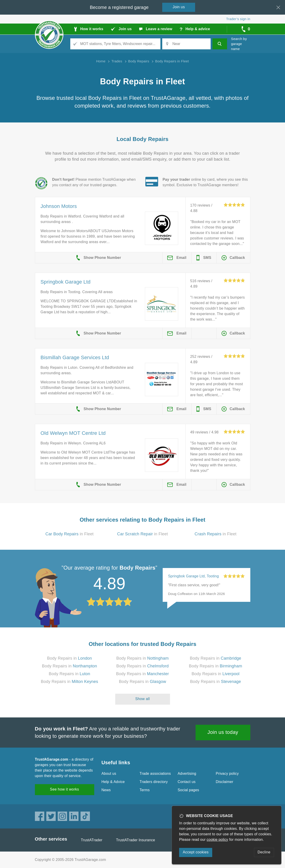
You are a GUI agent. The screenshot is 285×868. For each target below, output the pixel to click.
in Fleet (69, 534)
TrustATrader (92, 840)
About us (109, 774)
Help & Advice (113, 782)
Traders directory (154, 782)
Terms (145, 790)
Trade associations (155, 774)
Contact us (187, 782)
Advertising (187, 774)
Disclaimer (225, 782)
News (106, 790)
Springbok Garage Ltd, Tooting (194, 576)
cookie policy (217, 840)
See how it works (64, 789)
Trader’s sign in (238, 19)
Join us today (223, 732)
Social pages (188, 790)
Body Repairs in (69, 658)
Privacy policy (227, 774)
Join (179, 7)
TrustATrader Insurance (136, 840)
